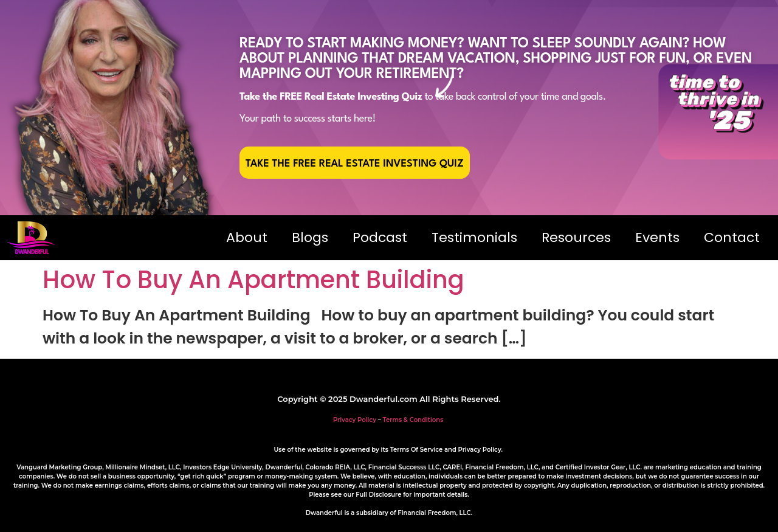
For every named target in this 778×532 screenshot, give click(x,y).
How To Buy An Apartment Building (253, 280)
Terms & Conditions (413, 420)
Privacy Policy (355, 420)
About (247, 237)
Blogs (310, 237)
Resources (576, 237)
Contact (732, 237)
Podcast (380, 237)
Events (657, 237)
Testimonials (474, 237)
